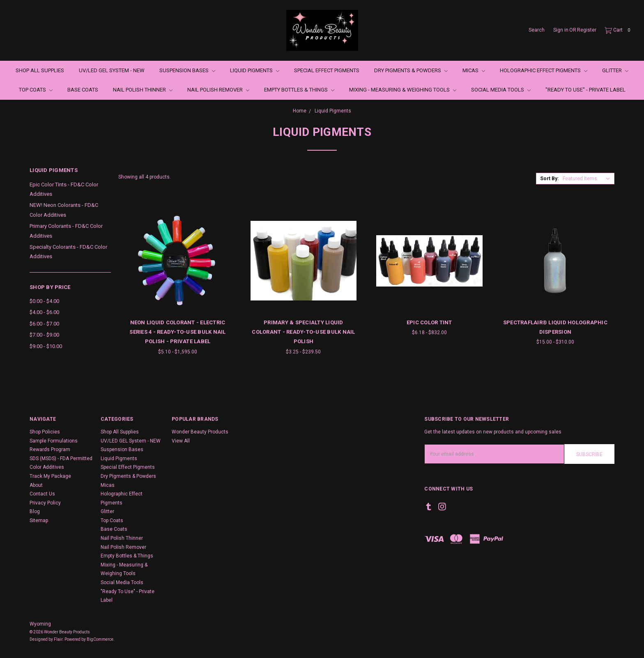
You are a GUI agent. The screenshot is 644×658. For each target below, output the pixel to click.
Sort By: (549, 179)
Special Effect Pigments (327, 70)
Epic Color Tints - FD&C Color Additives (64, 189)
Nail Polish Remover (218, 90)
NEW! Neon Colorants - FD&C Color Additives (64, 210)
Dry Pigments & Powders (411, 70)
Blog (35, 511)
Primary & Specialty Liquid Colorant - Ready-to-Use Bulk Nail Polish (303, 332)
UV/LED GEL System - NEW (112, 70)
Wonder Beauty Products (200, 432)
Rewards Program (50, 449)
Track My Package (50, 476)
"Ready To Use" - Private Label (585, 90)
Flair (58, 639)
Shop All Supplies (40, 70)
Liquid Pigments (255, 70)
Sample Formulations (54, 441)
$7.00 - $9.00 (44, 335)
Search (537, 30)
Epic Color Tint (429, 322)
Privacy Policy (45, 503)
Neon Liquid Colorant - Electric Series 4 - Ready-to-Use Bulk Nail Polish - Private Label (177, 332)
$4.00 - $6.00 (44, 312)
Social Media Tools (501, 90)
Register (587, 30)
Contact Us (42, 494)
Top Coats (36, 90)
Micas (474, 70)
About (36, 485)
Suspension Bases (187, 70)
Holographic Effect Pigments (544, 70)
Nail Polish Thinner (143, 90)
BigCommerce (100, 639)
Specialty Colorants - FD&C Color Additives (68, 252)
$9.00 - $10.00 (46, 346)
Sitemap (39, 520)
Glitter (615, 70)
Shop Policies (45, 432)
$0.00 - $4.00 (44, 301)
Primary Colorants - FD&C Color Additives (66, 231)
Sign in (561, 30)
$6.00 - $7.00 (44, 324)
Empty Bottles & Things (299, 90)
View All (181, 441)
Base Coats (83, 90)
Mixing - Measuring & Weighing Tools (403, 90)
